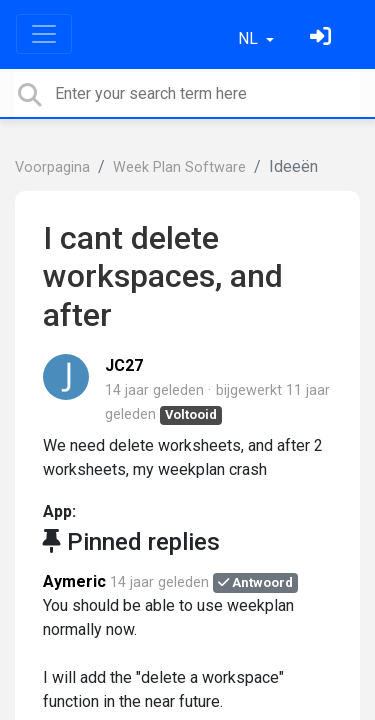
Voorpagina (52, 167)
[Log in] (323, 38)
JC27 (124, 365)
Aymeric (74, 581)
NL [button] (250, 38)
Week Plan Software (179, 167)
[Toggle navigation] (44, 34)
